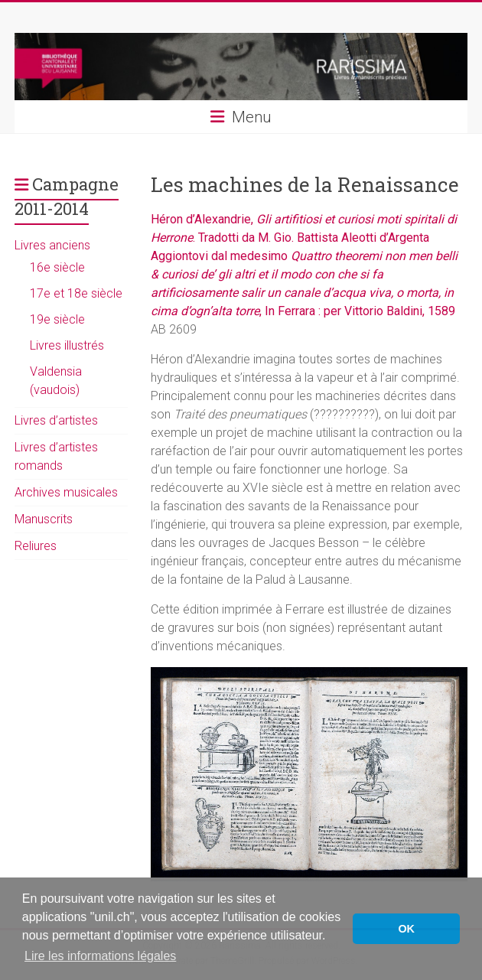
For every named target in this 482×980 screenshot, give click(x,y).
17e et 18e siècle (76, 293)
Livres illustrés (67, 345)
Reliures (36, 546)
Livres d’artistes (56, 420)
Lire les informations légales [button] (100, 956)
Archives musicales (66, 492)
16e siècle (57, 267)
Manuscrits (44, 519)
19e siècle (57, 319)
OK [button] (406, 929)
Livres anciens (52, 245)
